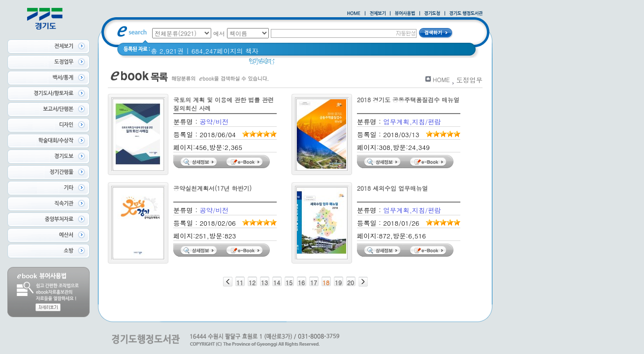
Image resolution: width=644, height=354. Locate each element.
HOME (441, 79)
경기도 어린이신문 (329, 64)
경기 (287, 64)
